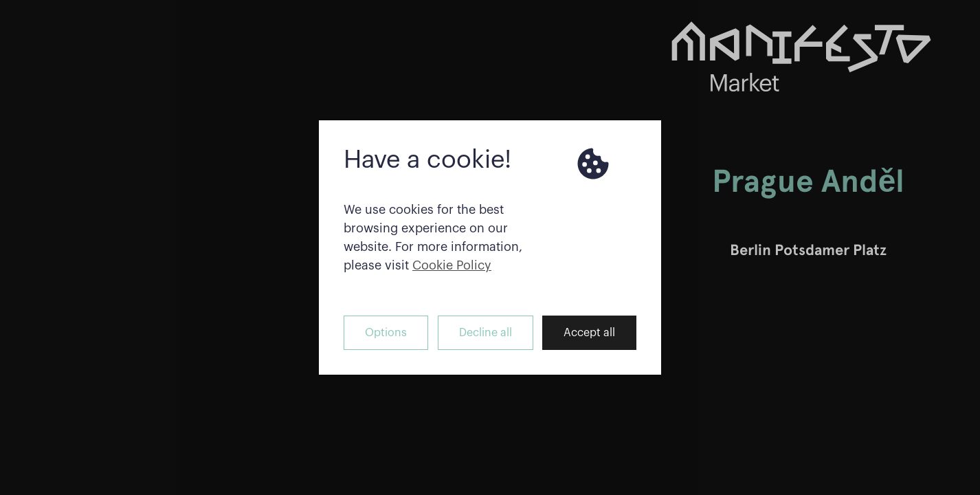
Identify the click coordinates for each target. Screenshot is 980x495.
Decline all (486, 333)
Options (386, 333)
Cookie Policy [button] (452, 265)
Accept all (589, 333)
